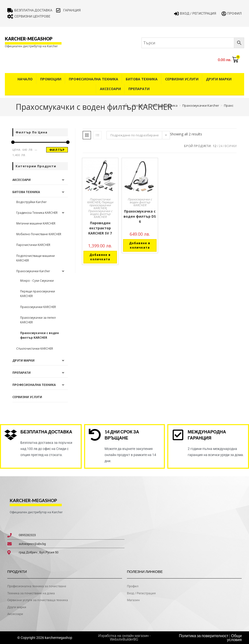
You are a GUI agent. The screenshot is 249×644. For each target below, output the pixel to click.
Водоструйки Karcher (31, 202)
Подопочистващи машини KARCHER (36, 258)
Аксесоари (110, 89)
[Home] (126, 105)
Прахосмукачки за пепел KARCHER (38, 320)
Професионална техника (93, 79)
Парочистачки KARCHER (99, 201)
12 (215, 146)
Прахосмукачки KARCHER (38, 307)
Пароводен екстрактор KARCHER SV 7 (100, 228)
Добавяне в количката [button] (100, 257)
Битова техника (142, 79)
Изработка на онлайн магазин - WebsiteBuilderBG (124, 638)
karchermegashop (58, 638)
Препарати (139, 89)
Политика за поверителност (204, 636)
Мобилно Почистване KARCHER (39, 234)
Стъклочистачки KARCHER (35, 349)
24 (221, 146)
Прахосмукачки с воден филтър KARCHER (100, 214)
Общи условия (234, 638)
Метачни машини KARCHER (36, 223)
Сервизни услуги (182, 79)
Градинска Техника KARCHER (37, 213)
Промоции (51, 79)
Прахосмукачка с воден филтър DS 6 (140, 216)
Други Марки (219, 79)
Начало (25, 79)
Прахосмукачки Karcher (33, 271)
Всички (231, 146)
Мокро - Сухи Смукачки (37, 281)
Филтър (57, 150)
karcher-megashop (29, 39)
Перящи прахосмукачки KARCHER (101, 205)
